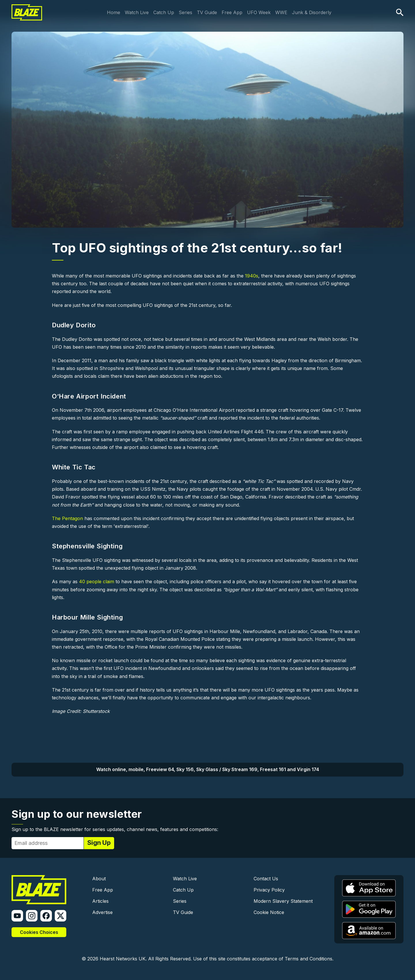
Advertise (102, 912)
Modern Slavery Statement (283, 901)
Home (114, 12)
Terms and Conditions (309, 959)
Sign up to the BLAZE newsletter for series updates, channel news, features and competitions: (115, 829)
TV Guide (207, 12)
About (99, 879)
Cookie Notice (269, 912)
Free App (232, 12)
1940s (252, 276)
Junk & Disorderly (312, 12)
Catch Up (164, 12)
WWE (281, 12)
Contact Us (266, 879)
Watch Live (137, 12)
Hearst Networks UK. (123, 959)
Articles (100, 901)
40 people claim (97, 581)
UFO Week (259, 12)
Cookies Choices (39, 932)
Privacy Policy (269, 890)
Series (185, 12)
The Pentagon (67, 518)
